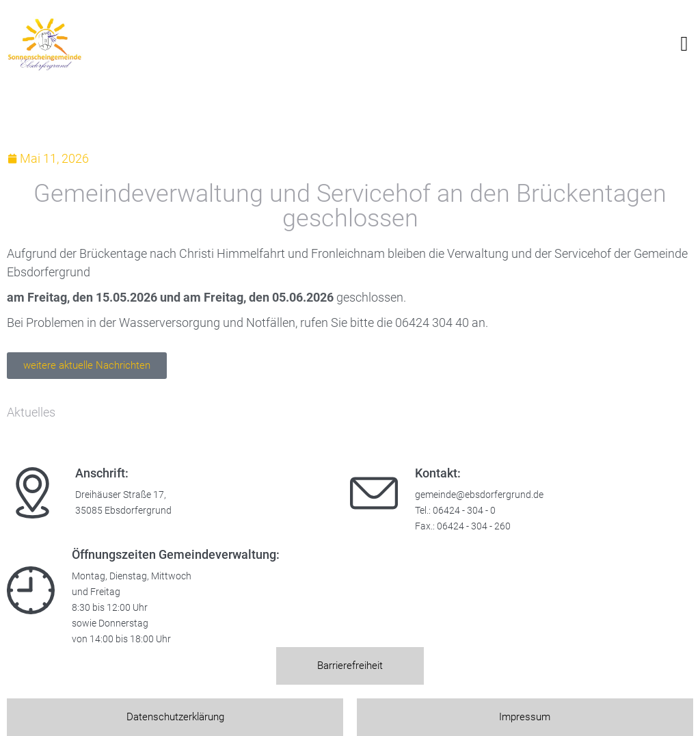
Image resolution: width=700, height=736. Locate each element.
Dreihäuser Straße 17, (121, 495)
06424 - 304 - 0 (464, 511)
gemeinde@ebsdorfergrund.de (479, 495)
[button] (684, 44)
